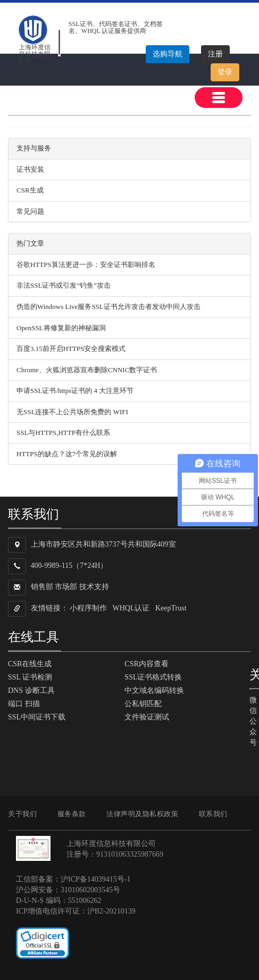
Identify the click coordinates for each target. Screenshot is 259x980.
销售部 (42, 587)
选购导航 (168, 54)
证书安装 (30, 169)
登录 (225, 72)
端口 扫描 (24, 704)
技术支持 (94, 587)
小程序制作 (88, 609)
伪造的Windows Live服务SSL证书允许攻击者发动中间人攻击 (108, 307)
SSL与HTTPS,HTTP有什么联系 (63, 433)
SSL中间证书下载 (37, 717)
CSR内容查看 (146, 664)
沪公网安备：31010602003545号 (68, 890)
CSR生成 (30, 190)
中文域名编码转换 (154, 690)
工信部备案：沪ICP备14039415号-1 (73, 879)
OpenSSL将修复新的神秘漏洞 (61, 328)
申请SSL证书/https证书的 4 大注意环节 (75, 391)
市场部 (66, 587)
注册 (215, 54)
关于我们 (22, 814)
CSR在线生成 (30, 664)
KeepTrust (171, 609)
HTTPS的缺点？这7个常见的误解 (67, 454)
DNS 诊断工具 (31, 690)
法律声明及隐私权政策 (142, 814)
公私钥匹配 (143, 704)
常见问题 (30, 211)
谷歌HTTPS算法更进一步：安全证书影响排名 (86, 265)
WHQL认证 (131, 609)
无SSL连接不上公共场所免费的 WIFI (72, 412)
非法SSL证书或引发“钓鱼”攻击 (64, 285)
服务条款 (72, 814)
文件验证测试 (147, 717)
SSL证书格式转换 (153, 677)
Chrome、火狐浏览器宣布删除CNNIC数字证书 (87, 370)
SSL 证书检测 (30, 677)
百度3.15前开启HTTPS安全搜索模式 (71, 349)
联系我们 (213, 814)
